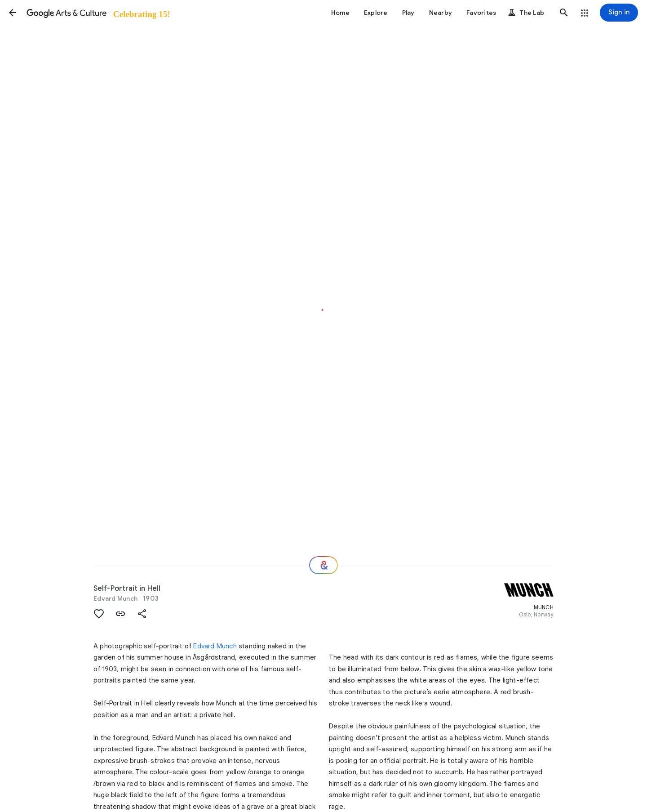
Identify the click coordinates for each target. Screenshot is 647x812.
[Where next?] (323, 565)
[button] (13, 13)
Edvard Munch (115, 598)
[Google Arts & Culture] (98, 13)
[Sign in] (619, 13)
